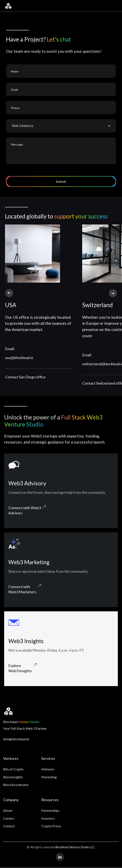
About (8, 810)
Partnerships (50, 810)
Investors (48, 818)
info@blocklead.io (16, 739)
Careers (9, 818)
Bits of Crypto (13, 769)
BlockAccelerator (16, 785)
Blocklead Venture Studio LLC (75, 847)
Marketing (49, 777)
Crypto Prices (51, 826)
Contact (9, 826)
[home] (8, 6)
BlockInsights (13, 777)
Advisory (48, 769)
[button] (114, 6)
